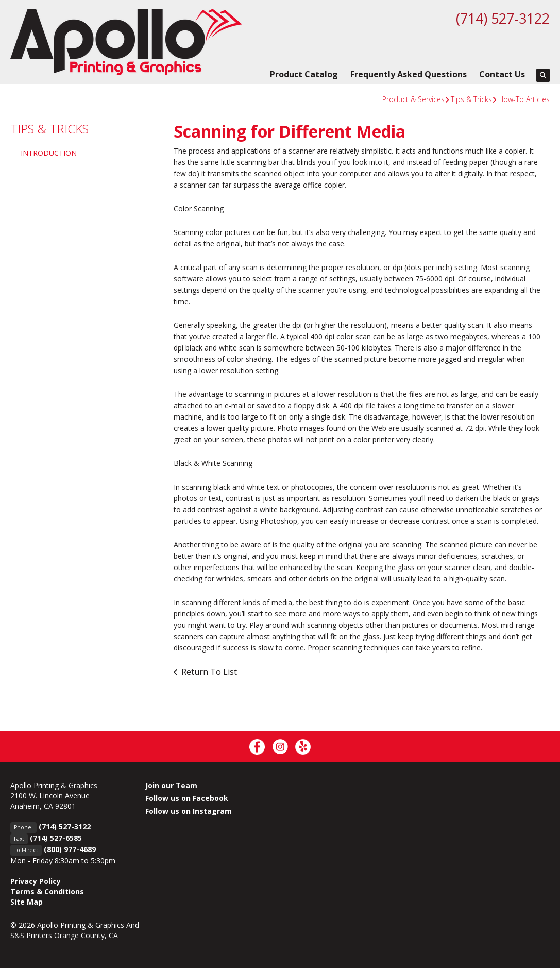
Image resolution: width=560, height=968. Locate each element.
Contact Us (502, 74)
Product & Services (413, 99)
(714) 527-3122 (500, 18)
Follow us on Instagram (189, 811)
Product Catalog (304, 74)
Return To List (209, 672)
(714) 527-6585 (56, 838)
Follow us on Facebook (187, 798)
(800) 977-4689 (70, 849)
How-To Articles (524, 99)
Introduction (49, 153)
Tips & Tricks (471, 99)
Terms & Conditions (47, 891)
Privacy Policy (36, 881)
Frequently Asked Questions (409, 74)
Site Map (27, 902)
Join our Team (171, 785)
